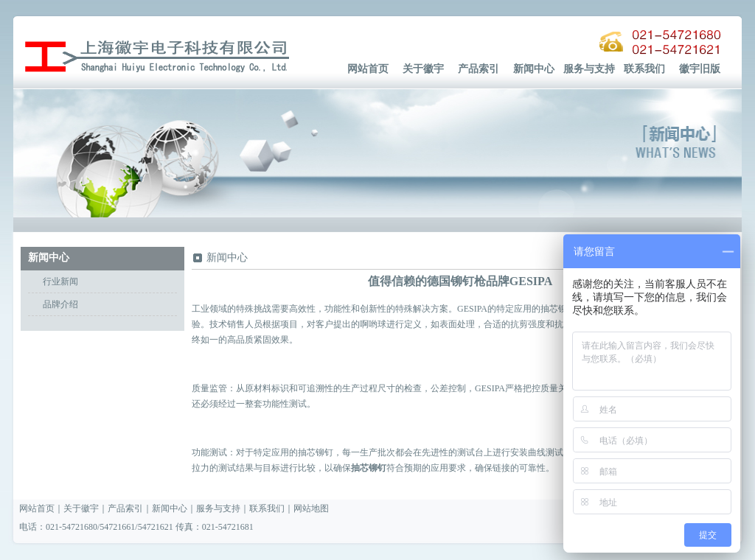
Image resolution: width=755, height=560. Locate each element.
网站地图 (311, 508)
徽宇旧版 (700, 69)
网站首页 (368, 69)
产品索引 (479, 69)
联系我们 (644, 69)
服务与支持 (589, 69)
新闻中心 (534, 69)
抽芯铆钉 (369, 468)
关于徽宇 (423, 69)
